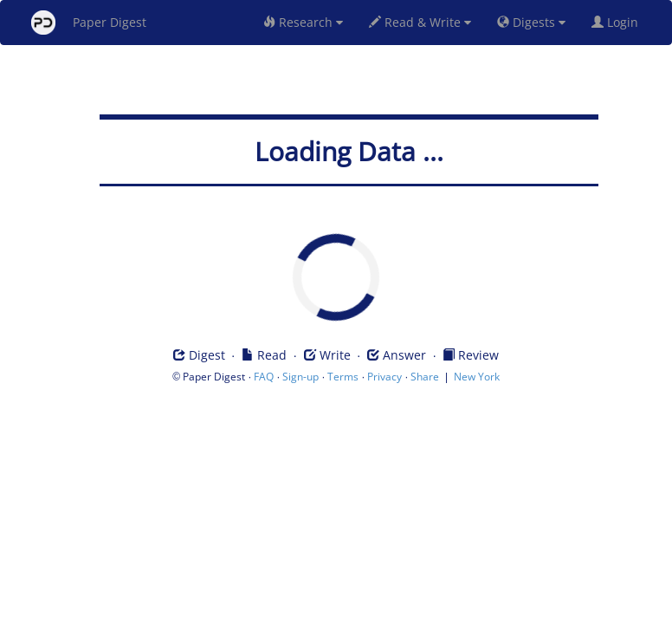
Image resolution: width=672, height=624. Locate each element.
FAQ (264, 377)
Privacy (384, 377)
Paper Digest (89, 23)
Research (303, 22)
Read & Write (420, 22)
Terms (343, 377)
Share (425, 377)
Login (618, 22)
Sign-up (300, 377)
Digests (531, 22)
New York (477, 377)
